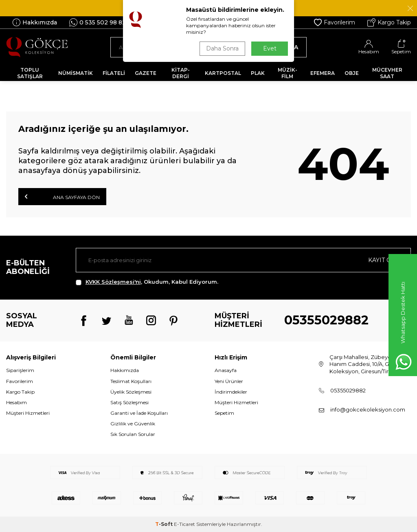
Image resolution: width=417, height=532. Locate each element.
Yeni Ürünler (229, 381)
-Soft (165, 524)
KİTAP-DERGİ (181, 73)
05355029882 (326, 320)
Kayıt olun (386, 260)
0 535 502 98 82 (98, 22)
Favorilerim (335, 22)
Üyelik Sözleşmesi (131, 392)
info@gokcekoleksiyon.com (368, 409)
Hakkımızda (35, 22)
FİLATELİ (114, 73)
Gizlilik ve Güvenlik (133, 424)
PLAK (258, 73)
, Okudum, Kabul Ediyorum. (147, 282)
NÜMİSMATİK (76, 73)
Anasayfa (226, 370)
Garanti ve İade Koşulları (139, 413)
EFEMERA (323, 73)
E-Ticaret (184, 524)
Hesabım (16, 402)
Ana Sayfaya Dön (62, 197)
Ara (288, 47)
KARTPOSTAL (223, 73)
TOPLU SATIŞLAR (30, 73)
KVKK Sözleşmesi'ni (113, 282)
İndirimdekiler (231, 392)
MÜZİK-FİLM (288, 73)
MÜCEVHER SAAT (387, 73)
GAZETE (146, 73)
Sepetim (224, 413)
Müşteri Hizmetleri (28, 413)
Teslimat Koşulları (131, 381)
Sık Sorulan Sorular (133, 434)
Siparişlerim (20, 370)
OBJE (352, 73)
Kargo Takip (389, 22)
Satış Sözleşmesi (129, 402)
